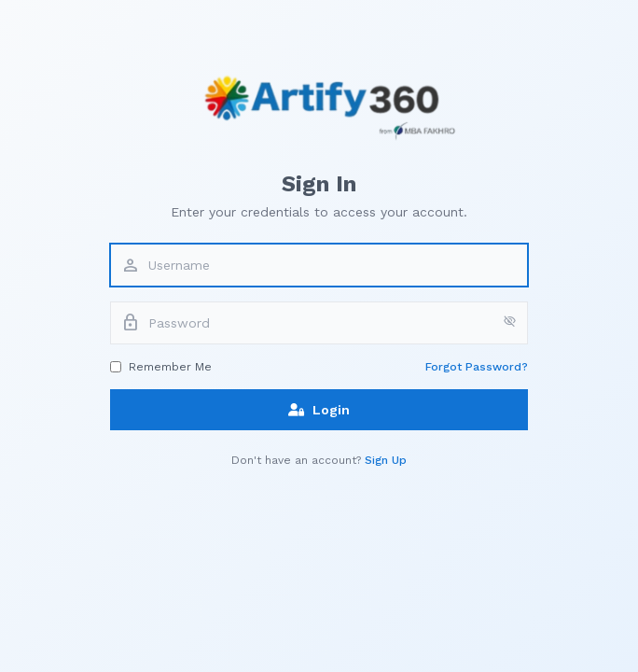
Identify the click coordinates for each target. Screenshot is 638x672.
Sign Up (386, 460)
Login (319, 410)
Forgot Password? (477, 367)
